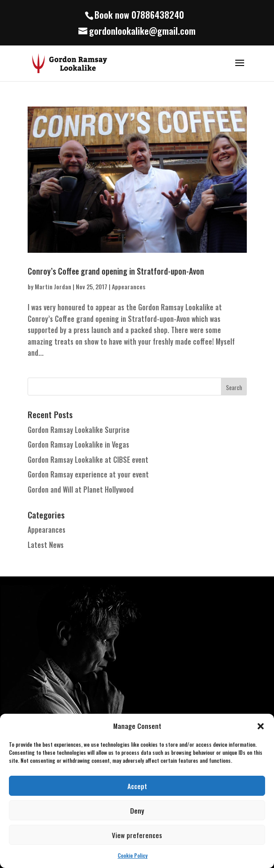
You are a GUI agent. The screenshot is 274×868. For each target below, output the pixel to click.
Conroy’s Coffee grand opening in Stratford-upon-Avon (116, 271)
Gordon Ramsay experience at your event (88, 474)
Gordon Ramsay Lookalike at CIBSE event (88, 460)
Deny (137, 810)
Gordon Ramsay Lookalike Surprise (79, 430)
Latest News (46, 545)
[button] (261, 726)
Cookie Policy (133, 855)
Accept (137, 786)
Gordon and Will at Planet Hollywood (81, 490)
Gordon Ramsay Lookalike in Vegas (78, 444)
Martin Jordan (53, 286)
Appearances (129, 286)
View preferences (137, 835)
